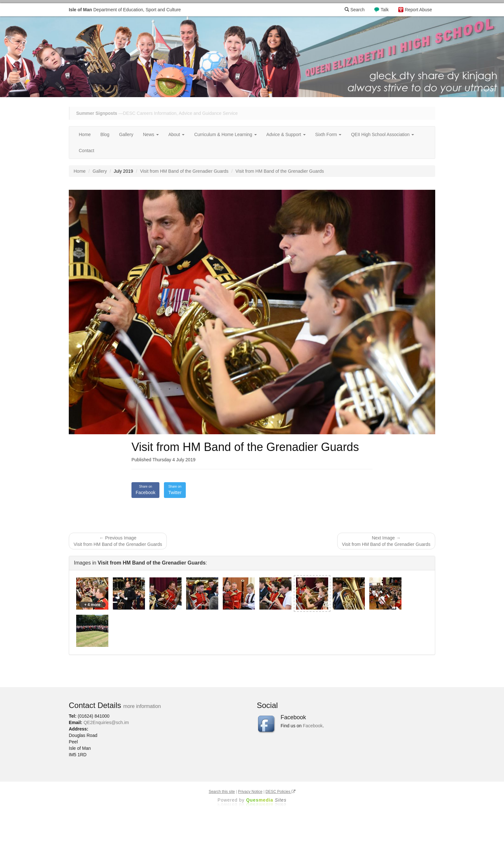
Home (85, 134)
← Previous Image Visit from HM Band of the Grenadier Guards (118, 541)
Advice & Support (286, 134)
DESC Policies (280, 792)
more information (142, 706)
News (151, 134)
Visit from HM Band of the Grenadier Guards (184, 171)
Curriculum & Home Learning (225, 134)
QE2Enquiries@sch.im (106, 722)
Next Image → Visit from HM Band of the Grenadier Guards (386, 541)
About (176, 134)
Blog (105, 134)
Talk (385, 10)
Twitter (175, 490)
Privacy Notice (250, 792)
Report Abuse (418, 10)
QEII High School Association (382, 134)
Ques (266, 800)
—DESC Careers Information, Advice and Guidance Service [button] (157, 113)
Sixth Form (328, 134)
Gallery (126, 134)
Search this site (222, 792)
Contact (86, 151)
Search (355, 10)
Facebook (145, 490)
